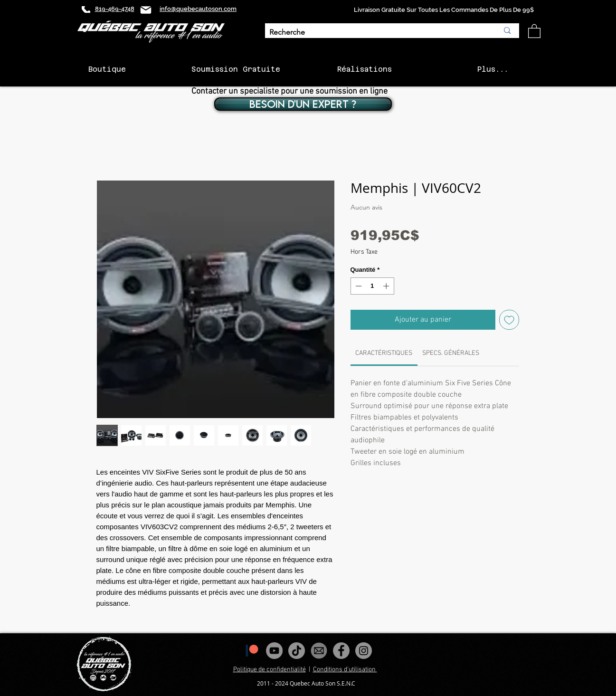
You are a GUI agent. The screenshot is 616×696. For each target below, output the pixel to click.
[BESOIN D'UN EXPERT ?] (303, 104)
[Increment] (387, 286)
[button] (534, 31)
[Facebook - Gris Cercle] (341, 651)
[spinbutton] (372, 286)
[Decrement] (358, 286)
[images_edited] (319, 651)
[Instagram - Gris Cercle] (364, 651)
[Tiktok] (297, 651)
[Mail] (146, 10)
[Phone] (86, 10)
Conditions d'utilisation (345, 670)
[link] (384, 353)
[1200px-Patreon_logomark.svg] (252, 651)
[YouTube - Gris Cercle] (274, 651)
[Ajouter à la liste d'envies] (509, 320)
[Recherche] (377, 33)
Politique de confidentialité (270, 670)
